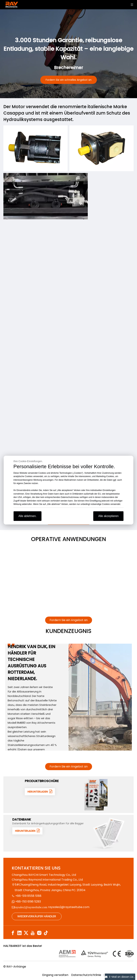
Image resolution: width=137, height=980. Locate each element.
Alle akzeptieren (108, 516)
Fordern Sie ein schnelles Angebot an (69, 80)
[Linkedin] (19, 933)
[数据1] (109, 833)
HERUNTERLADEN (40, 792)
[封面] (96, 795)
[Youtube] (33, 933)
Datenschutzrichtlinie (87, 975)
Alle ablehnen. (27, 516)
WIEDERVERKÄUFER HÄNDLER (37, 916)
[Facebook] (13, 933)
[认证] (96, 954)
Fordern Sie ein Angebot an (69, 620)
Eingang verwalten (55, 975)
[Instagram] (39, 933)
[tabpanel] (68, 697)
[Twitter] (26, 933)
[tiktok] (46, 933)
